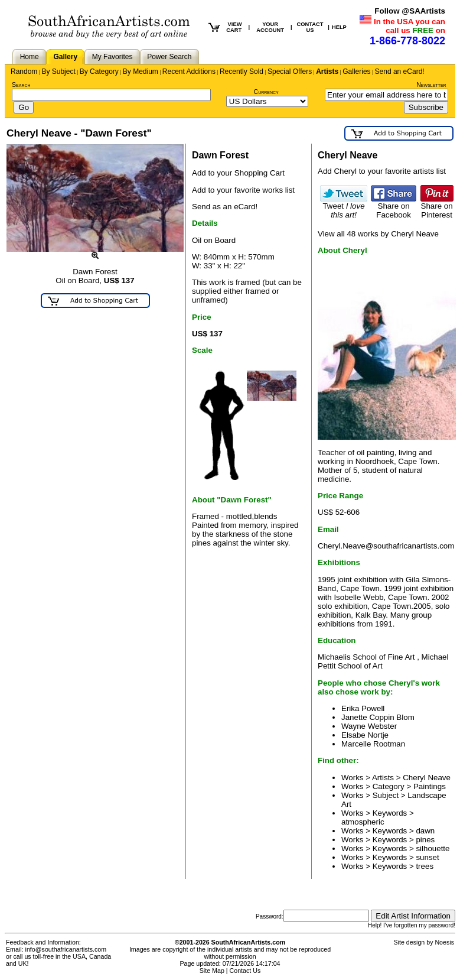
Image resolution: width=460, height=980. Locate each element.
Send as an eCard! (225, 207)
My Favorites (112, 57)
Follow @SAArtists (410, 11)
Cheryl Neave (427, 778)
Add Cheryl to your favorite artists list (382, 171)
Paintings (430, 786)
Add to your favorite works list (243, 190)
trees (425, 866)
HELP (339, 27)
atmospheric (363, 822)
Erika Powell (363, 708)
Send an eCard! (400, 72)
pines (425, 840)
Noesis (444, 942)
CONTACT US (310, 27)
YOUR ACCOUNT (270, 27)
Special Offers (290, 72)
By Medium (141, 72)
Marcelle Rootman (373, 744)
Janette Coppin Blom (378, 717)
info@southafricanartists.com (66, 949)
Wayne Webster (369, 726)
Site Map (212, 971)
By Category (99, 72)
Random (24, 72)
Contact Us (245, 971)
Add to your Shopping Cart (238, 173)
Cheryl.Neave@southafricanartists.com (386, 546)
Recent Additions (189, 72)
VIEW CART (234, 27)
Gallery (65, 57)
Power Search (169, 57)
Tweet (344, 207)
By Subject (58, 72)
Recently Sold (242, 72)
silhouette (433, 848)
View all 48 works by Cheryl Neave (378, 234)
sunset (427, 857)
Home (30, 57)
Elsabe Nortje (365, 735)
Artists (327, 72)
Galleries (356, 72)
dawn (425, 831)
